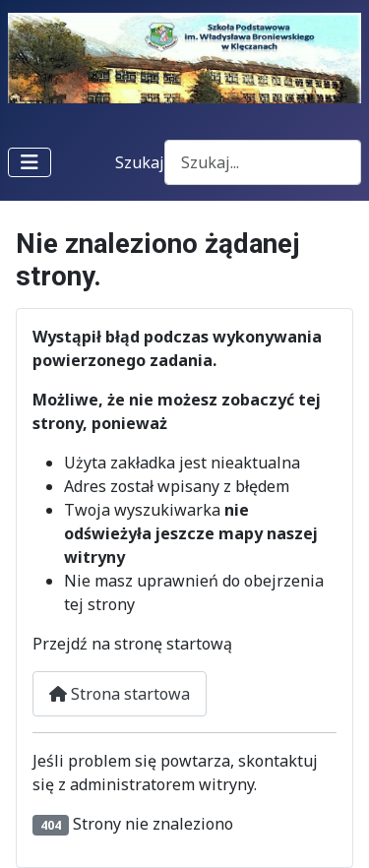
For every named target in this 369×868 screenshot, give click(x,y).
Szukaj (140, 162)
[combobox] (263, 162)
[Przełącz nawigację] (30, 162)
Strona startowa (120, 694)
